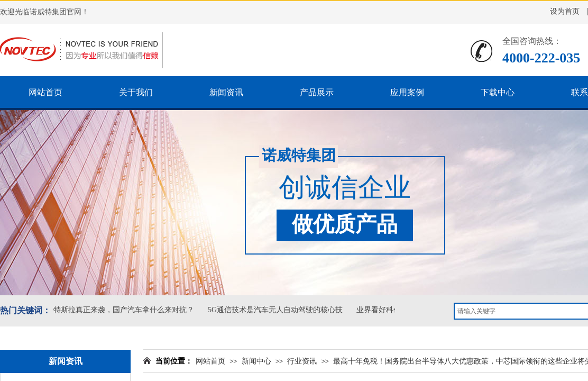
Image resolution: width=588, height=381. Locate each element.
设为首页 (565, 11)
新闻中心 (256, 361)
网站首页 (210, 361)
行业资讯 (302, 361)
